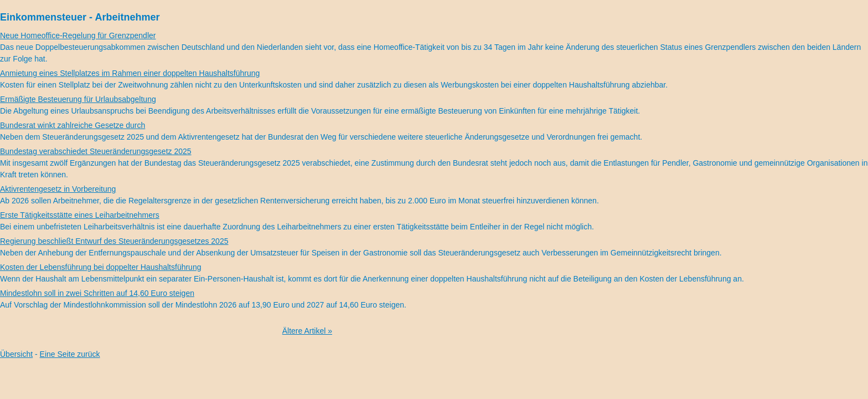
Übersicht (16, 354)
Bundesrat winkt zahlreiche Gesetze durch (73, 125)
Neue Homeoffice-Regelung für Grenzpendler (78, 35)
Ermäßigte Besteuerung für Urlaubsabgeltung (78, 99)
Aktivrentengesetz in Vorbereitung (58, 189)
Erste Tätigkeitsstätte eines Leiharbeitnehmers (80, 215)
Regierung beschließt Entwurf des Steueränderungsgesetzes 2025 (114, 241)
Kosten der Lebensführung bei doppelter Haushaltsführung (100, 267)
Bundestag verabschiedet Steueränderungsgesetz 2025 (96, 151)
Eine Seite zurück (70, 354)
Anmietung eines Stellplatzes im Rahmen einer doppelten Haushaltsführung (130, 73)
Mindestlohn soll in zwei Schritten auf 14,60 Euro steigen (97, 293)
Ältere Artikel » (307, 331)
